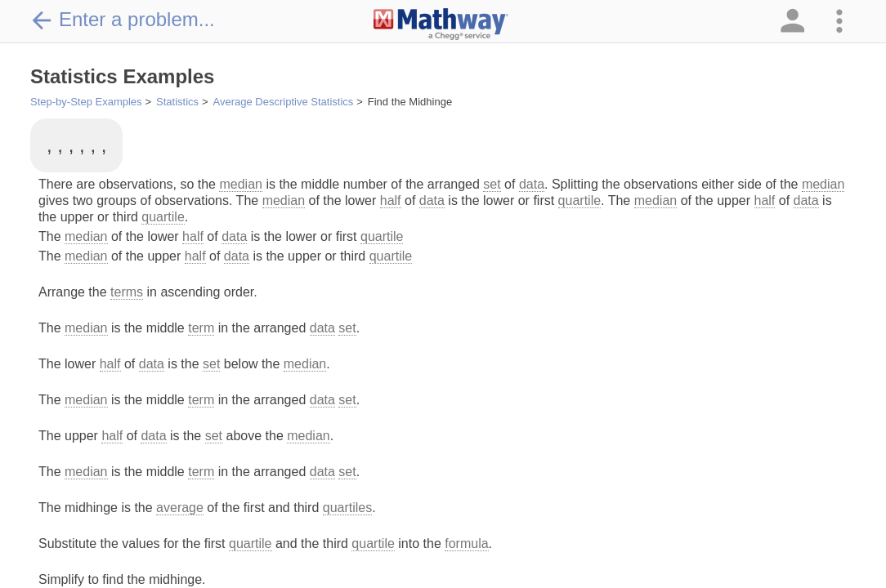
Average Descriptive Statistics (284, 102)
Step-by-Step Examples (86, 102)
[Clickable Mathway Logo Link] (441, 24)
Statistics (177, 102)
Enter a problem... (123, 20)
